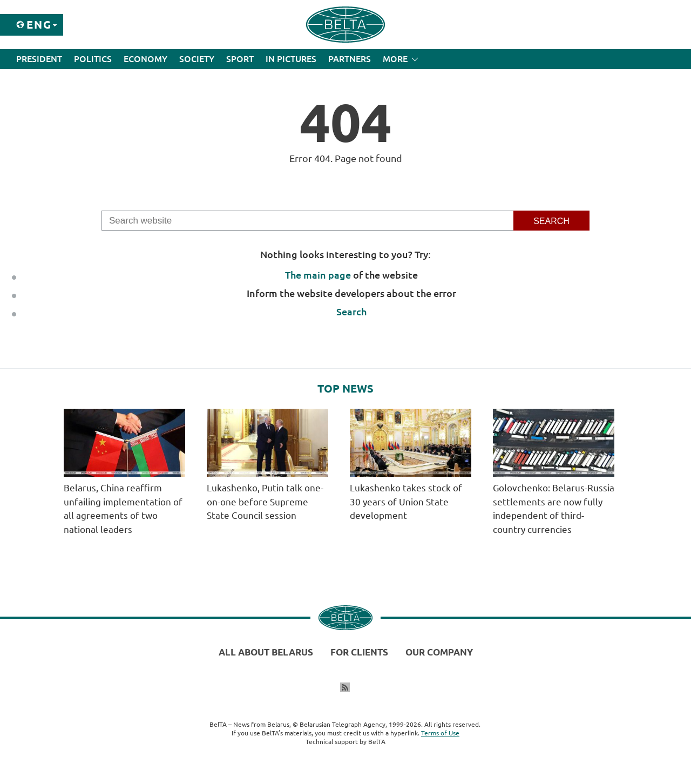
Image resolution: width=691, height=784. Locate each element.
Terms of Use (440, 733)
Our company (439, 652)
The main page (318, 275)
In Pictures (291, 59)
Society (197, 59)
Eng (39, 25)
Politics (93, 59)
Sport (240, 59)
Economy (145, 59)
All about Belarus (266, 652)
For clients (359, 652)
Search (351, 312)
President (39, 59)
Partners (350, 59)
